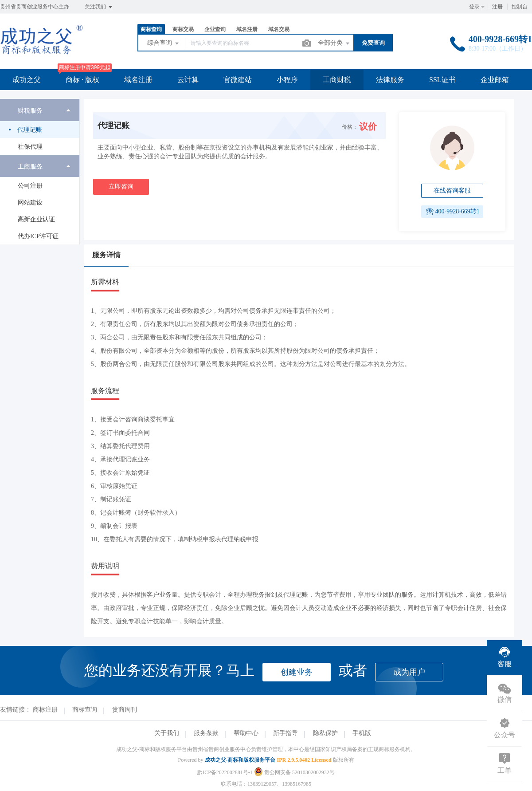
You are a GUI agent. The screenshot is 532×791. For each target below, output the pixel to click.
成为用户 (409, 672)
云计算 (188, 80)
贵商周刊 (125, 710)
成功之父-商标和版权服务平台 (240, 760)
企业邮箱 (495, 80)
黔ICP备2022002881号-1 (225, 772)
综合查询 (164, 43)
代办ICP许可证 (38, 236)
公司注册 (30, 186)
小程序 (287, 80)
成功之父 (27, 80)
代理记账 (30, 130)
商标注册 (45, 710)
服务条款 (206, 733)
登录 (474, 7)
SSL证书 (442, 80)
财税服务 (30, 110)
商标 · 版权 (82, 80)
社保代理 (30, 147)
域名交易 (279, 29)
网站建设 (30, 203)
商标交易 (183, 29)
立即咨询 (121, 187)
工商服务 (30, 166)
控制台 (520, 7)
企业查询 (215, 29)
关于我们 (167, 733)
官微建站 (238, 80)
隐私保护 (325, 733)
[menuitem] (40, 127)
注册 (497, 7)
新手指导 (286, 733)
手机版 (362, 733)
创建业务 (297, 672)
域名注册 (247, 29)
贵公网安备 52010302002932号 (294, 772)
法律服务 (390, 80)
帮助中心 (246, 733)
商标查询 (151, 29)
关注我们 (99, 7)
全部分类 (334, 43)
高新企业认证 (36, 219)
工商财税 (337, 80)
